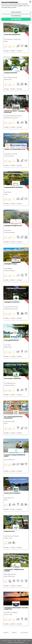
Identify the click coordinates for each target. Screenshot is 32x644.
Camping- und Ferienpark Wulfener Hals (16, 136)
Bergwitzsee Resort (16, 517)
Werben (29, 641)
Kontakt (20, 51)
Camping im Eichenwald (16, 59)
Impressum (10, 642)
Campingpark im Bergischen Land (16, 212)
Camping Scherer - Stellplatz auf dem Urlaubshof (16, 557)
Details (7, 51)
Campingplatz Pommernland (16, 288)
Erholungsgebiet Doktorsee (16, 326)
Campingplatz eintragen (7, 641)
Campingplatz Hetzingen (16, 250)
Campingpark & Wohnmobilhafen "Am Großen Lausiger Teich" (16, 595)
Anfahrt (13, 51)
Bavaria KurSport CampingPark (16, 479)
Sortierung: (25, 633)
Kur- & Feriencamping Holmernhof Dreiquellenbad (16, 404)
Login (15, 641)
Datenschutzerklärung (19, 642)
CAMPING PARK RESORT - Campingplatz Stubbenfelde (16, 98)
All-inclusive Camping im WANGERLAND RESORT (16, 442)
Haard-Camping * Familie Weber (16, 365)
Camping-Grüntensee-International (16, 174)
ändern (7, 633)
